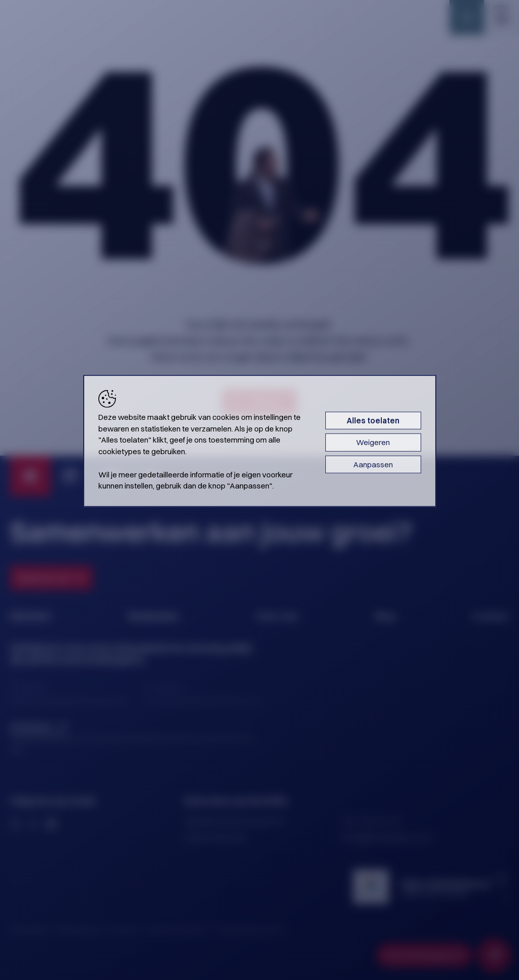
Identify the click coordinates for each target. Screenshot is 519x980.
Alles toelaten (373, 421)
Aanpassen (373, 464)
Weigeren (373, 442)
